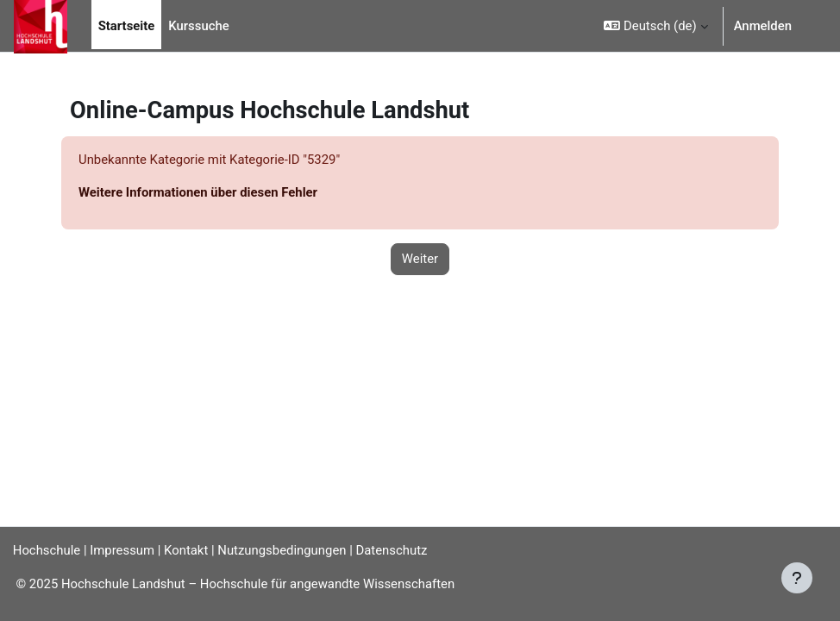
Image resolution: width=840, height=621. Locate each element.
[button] (655, 26)
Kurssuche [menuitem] (198, 26)
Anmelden (763, 26)
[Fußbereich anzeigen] (797, 578)
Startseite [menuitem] (127, 26)
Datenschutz (392, 550)
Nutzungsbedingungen (282, 550)
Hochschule (47, 550)
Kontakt (186, 550)
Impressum (122, 550)
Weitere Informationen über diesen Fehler (198, 192)
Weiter (420, 259)
